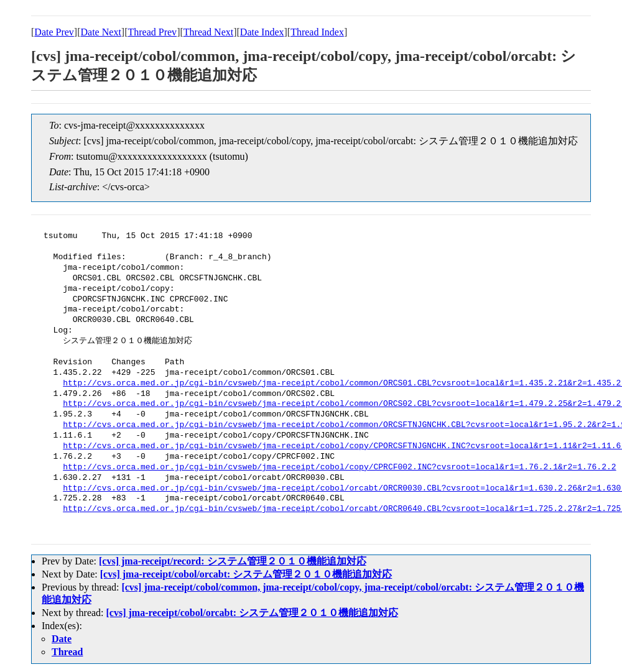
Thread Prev (152, 32)
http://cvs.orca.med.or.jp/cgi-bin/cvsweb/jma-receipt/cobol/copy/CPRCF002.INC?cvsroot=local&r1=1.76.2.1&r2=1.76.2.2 (339, 467)
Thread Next (208, 32)
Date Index (262, 32)
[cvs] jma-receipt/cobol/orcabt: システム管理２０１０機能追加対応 (246, 574)
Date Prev (54, 32)
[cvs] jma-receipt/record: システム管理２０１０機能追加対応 (233, 561)
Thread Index (317, 32)
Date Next (101, 32)
